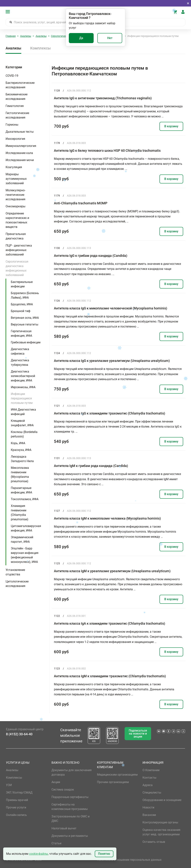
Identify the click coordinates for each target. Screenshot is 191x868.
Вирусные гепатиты (25, 324)
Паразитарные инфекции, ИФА (21, 490)
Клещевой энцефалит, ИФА (22, 423)
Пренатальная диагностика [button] (16, 236)
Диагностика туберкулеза (20, 363)
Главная (11, 36)
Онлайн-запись (16, 815)
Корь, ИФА (18, 443)
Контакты (149, 778)
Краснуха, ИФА (21, 450)
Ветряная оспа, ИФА (25, 318)
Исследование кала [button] (19, 153)
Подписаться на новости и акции (138, 734)
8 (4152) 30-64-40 (19, 734)
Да (81, 38)
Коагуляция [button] (14, 167)
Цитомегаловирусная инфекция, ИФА (26, 528)
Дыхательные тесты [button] (20, 132)
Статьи (56, 843)
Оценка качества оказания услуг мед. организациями (161, 832)
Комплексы (40, 48)
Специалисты (152, 793)
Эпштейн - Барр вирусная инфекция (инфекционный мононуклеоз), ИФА (25, 555)
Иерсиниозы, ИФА (23, 387)
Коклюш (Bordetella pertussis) (24, 434)
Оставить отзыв (154, 842)
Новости (148, 807)
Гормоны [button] (12, 125)
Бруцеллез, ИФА (22, 304)
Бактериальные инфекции (22, 284)
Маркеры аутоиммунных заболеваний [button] (16, 179)
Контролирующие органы (160, 822)
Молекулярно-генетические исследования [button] (15, 195)
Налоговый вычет (64, 828)
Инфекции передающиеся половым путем (22, 398)
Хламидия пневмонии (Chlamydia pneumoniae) (20, 513)
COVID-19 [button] (12, 76)
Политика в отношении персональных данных (129, 860)
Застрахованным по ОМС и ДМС (71, 819)
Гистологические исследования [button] (17, 115)
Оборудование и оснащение (162, 800)
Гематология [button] (15, 106)
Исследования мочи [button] (20, 160)
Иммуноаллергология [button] (21, 146)
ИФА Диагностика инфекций (23, 412)
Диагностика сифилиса (20, 351)
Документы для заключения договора (72, 772)
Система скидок (63, 790)
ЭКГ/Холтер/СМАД (19, 793)
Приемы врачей (17, 800)
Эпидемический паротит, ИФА (22, 539)
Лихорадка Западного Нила (22, 459)
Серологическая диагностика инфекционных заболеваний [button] (17, 268)
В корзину (171, 126)
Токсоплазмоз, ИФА (25, 499)
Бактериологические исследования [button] (20, 85)
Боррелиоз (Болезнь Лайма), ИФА (25, 295)
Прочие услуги (16, 807)
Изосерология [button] (15, 139)
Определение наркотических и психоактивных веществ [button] (17, 220)
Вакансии (149, 815)
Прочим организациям (113, 782)
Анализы (26, 36)
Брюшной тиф (21, 311)
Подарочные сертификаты (70, 797)
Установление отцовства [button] (15, 572)
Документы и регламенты (70, 836)
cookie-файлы (39, 854)
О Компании (151, 770)
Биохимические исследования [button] (17, 97)
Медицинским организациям (117, 775)
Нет (110, 38)
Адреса (148, 785)
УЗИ (9, 785)
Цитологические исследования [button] (17, 584)
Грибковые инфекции (26, 342)
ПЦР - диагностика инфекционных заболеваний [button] (19, 250)
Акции (56, 782)
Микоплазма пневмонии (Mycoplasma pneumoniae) (20, 474)
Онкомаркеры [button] (15, 206)
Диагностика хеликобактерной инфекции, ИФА (23, 376)
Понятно (104, 854)
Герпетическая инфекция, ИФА (21, 333)
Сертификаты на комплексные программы (70, 807)
